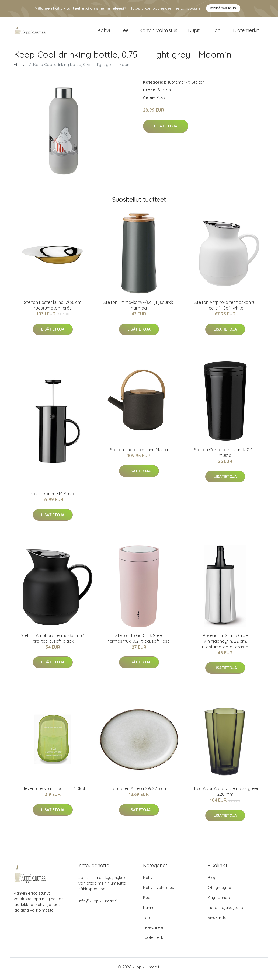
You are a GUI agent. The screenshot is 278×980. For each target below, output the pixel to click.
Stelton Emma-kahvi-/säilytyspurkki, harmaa (139, 309)
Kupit (194, 32)
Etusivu (20, 68)
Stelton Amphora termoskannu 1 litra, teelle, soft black (53, 642)
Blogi (216, 32)
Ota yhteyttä (219, 891)
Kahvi (104, 32)
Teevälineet (154, 931)
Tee (125, 32)
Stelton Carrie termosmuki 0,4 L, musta (225, 456)
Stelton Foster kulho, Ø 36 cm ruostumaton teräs (53, 309)
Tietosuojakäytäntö (226, 911)
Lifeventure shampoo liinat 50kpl (53, 792)
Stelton (198, 86)
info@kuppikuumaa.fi (98, 905)
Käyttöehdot (220, 901)
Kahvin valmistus (158, 32)
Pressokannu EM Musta (53, 497)
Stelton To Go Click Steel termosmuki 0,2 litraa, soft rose (139, 642)
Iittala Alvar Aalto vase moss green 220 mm (225, 795)
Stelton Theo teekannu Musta (139, 454)
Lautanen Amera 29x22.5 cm (139, 792)
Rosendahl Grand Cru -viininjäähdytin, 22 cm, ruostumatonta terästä (225, 645)
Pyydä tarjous (223, 8)
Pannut (149, 911)
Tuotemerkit (246, 32)
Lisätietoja (166, 130)
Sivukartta (217, 921)
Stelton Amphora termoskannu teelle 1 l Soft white (225, 309)
